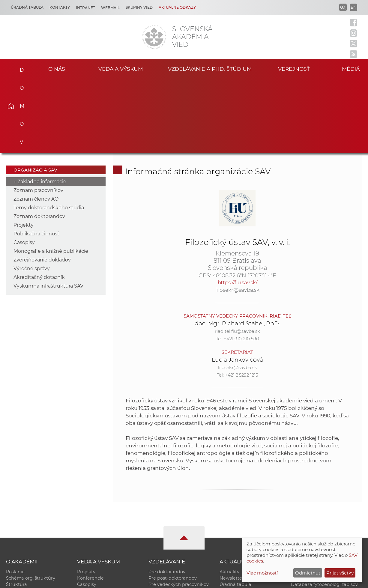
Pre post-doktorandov (173, 504)
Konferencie (90, 504)
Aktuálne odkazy (177, 7)
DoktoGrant (161, 523)
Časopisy (24, 168)
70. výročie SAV (236, 516)
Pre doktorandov (167, 497)
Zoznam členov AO (36, 125)
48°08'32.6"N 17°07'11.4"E (245, 201)
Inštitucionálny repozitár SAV (323, 497)
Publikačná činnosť (36, 159)
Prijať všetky (340, 573)
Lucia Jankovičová (237, 285)
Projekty (24, 151)
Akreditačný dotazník (39, 203)
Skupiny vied (139, 7)
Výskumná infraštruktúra (105, 523)
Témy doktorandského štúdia (49, 133)
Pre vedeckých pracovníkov (179, 510)
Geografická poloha (27, 523)
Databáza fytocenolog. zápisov (324, 510)
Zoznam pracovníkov (38, 116)
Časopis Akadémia (311, 516)
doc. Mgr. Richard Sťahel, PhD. (238, 249)
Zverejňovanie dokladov (42, 185)
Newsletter (232, 504)
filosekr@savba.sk (237, 216)
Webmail (110, 8)
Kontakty (60, 7)
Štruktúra (16, 510)
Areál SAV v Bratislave (243, 523)
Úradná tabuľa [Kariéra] (27, 7)
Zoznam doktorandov (39, 142)
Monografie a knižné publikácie (51, 177)
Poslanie (15, 497)
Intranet (85, 8)
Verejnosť (294, 69)
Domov (19, 68)
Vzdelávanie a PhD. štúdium (210, 69)
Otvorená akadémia (313, 523)
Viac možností (262, 573)
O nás (57, 69)
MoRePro (159, 516)
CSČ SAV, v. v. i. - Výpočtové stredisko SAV (95, 581)
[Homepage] (154, 37)
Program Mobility (168, 529)
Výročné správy (32, 194)
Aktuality (229, 497)
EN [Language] (354, 7)
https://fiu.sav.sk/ (238, 208)
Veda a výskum (120, 69)
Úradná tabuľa (235, 510)
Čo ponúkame (235, 529)
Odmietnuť (308, 573)
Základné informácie (42, 107)
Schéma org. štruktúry (31, 504)
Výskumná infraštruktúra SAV (48, 212)
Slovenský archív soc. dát (318, 504)
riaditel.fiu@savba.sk (237, 257)
